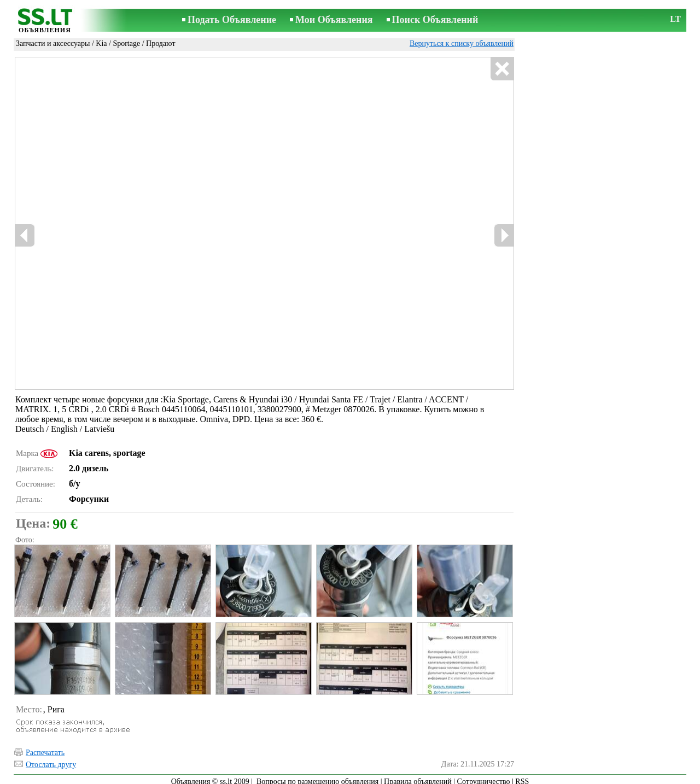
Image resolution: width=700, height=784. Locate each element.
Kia (101, 43)
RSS (522, 777)
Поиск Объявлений (435, 20)
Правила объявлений (418, 777)
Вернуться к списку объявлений (462, 43)
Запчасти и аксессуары (53, 43)
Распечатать (45, 748)
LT (675, 19)
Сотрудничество (484, 777)
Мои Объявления (334, 20)
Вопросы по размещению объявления (317, 777)
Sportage (126, 43)
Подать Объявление (232, 20)
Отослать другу (51, 760)
